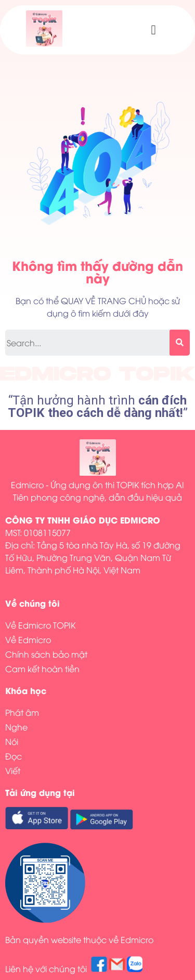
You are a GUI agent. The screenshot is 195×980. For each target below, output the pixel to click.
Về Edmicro (28, 639)
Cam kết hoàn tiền (42, 669)
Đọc (14, 756)
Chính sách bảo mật (46, 654)
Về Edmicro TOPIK (40, 625)
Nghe (16, 727)
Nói (12, 741)
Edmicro (137, 939)
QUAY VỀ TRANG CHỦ (103, 300)
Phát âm (22, 712)
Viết (13, 770)
